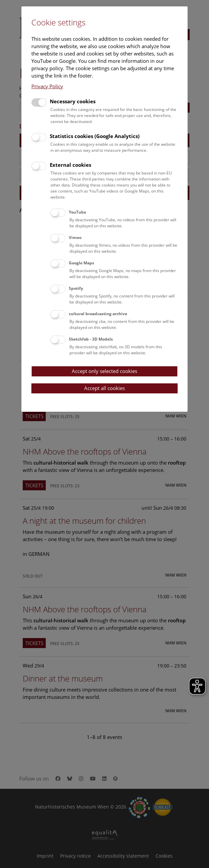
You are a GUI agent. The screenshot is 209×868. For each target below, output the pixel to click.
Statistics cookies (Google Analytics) (95, 136)
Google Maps (81, 263)
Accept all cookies (104, 388)
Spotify (76, 288)
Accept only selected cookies (104, 371)
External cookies (70, 165)
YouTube (77, 212)
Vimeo (75, 237)
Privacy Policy (47, 86)
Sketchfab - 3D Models (91, 339)
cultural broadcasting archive (98, 314)
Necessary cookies (73, 101)
